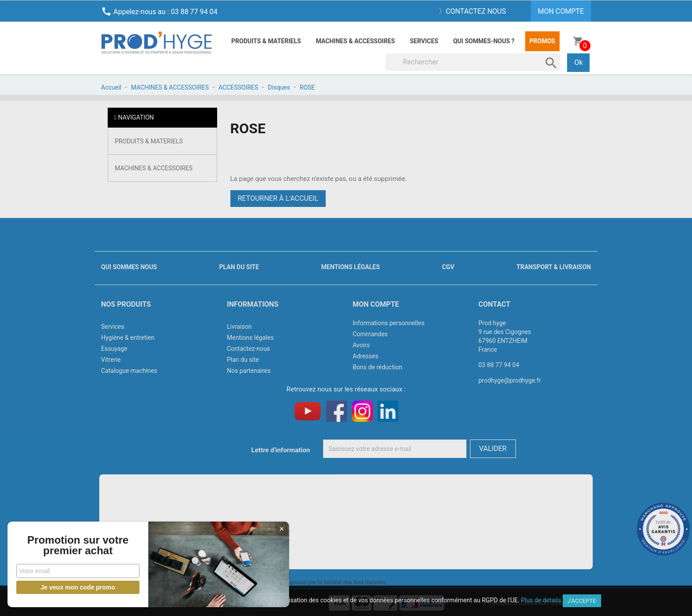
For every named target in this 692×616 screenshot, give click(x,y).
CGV (448, 267)
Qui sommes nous (129, 267)
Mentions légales (351, 267)
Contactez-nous (248, 349)
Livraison (239, 327)
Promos (542, 41)
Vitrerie (111, 360)
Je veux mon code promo (66, 587)
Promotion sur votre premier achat (66, 540)
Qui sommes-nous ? (484, 41)
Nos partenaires (249, 371)
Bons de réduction (378, 367)
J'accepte (582, 601)
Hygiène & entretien (128, 338)
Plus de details (541, 600)
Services (424, 41)
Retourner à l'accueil (278, 198)
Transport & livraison (554, 267)
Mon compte (376, 304)
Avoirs (361, 345)
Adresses (365, 356)
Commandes (370, 334)
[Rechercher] (473, 62)
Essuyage (114, 349)
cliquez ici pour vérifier (415, 582)
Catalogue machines (129, 371)
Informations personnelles (389, 323)
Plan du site (239, 267)
